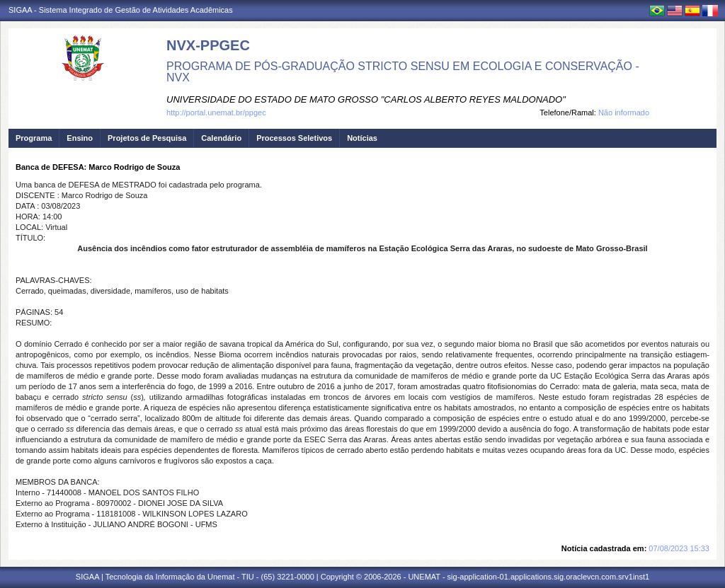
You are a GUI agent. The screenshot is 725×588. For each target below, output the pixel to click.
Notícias (362, 138)
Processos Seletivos (294, 138)
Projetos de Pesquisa (147, 138)
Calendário (221, 138)
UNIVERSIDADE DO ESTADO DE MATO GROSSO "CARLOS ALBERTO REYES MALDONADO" (366, 99)
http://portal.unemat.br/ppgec (216, 113)
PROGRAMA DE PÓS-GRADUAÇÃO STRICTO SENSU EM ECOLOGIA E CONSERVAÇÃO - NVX (403, 72)
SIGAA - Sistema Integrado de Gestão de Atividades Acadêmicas (121, 10)
